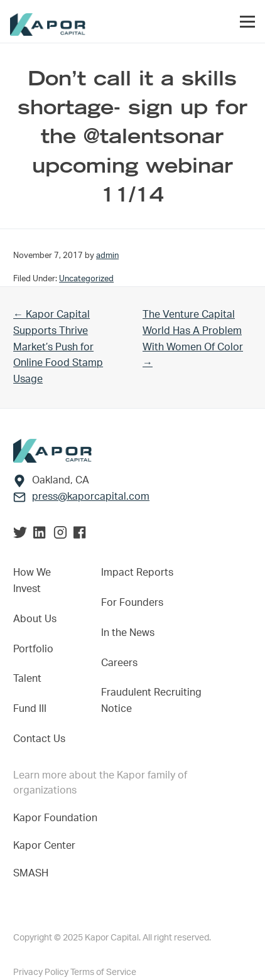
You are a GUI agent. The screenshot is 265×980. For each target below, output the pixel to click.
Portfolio (33, 649)
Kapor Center (47, 846)
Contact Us (39, 739)
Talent (27, 679)
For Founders (132, 603)
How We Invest (32, 581)
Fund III (30, 709)
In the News (128, 633)
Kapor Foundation (58, 818)
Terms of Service (103, 972)
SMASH (31, 873)
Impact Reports (137, 573)
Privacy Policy (42, 972)
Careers (119, 663)
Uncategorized (86, 279)
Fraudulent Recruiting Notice (151, 701)
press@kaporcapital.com (91, 497)
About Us (35, 619)
